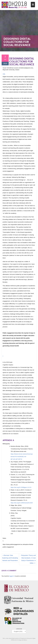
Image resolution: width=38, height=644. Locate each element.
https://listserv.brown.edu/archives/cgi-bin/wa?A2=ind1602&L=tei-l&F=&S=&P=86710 (22, 457)
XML (4, 74)
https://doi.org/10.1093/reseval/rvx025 (22, 503)
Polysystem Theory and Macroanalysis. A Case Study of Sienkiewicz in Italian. (28, 559)
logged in (12, 576)
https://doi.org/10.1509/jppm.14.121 (21, 487)
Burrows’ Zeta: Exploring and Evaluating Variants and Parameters (10, 558)
